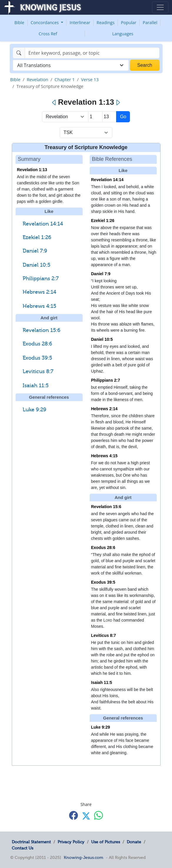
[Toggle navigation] (160, 7)
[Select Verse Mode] (86, 133)
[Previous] (54, 103)
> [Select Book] (65, 117)
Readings (106, 22)
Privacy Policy (71, 842)
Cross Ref (48, 34)
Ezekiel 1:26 (37, 237)
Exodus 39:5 (37, 358)
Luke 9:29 (34, 410)
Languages (123, 34)
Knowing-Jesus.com (84, 857)
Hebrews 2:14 (39, 292)
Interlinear (80, 22)
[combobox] (71, 65)
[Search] (92, 53)
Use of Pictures (106, 842)
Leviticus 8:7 (38, 371)
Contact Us (22, 848)
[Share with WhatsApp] (98, 816)
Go (123, 117)
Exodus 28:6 (37, 344)
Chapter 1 (65, 79)
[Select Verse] (110, 117)
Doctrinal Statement (31, 842)
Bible (19, 22)
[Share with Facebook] (74, 816)
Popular (128, 22)
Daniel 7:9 (35, 251)
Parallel (150, 22)
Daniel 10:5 (36, 265)
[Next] (118, 103)
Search (145, 65)
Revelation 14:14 (43, 224)
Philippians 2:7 (41, 278)
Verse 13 (90, 79)
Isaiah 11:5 (36, 385)
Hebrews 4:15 (39, 306)
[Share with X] (86, 816)
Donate (134, 842)
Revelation (37, 79)
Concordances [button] (45, 22)
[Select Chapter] (95, 117)
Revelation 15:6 (41, 330)
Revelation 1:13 (32, 170)
